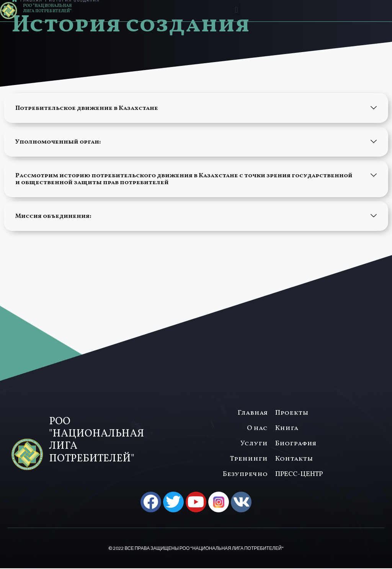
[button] (236, 10)
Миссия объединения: (54, 216)
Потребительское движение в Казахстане (87, 108)
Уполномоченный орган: (58, 142)
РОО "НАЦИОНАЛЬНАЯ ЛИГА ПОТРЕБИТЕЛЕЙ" (47, 8)
